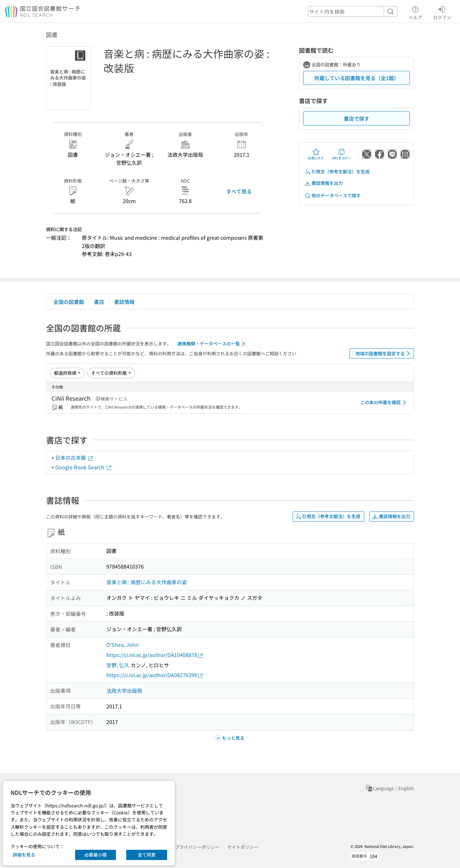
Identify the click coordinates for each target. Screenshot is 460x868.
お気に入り (316, 154)
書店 (99, 302)
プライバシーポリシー (197, 847)
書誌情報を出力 (324, 183)
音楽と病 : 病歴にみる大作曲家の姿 (147, 582)
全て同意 (147, 855)
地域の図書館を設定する (384, 353)
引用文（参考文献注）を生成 (337, 172)
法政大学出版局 (124, 691)
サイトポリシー (243, 847)
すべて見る (239, 191)
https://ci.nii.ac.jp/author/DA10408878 (155, 655)
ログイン (442, 12)
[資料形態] (111, 373)
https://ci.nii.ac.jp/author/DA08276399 (155, 675)
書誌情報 (124, 302)
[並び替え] (67, 373)
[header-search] (353, 11)
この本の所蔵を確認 (384, 403)
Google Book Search (84, 467)
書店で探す (356, 118)
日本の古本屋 (74, 457)
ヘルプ (415, 12)
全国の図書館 (69, 302)
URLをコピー (341, 154)
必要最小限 (96, 855)
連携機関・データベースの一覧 (212, 344)
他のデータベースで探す (333, 196)
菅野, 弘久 (118, 665)
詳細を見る (24, 855)
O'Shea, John (123, 645)
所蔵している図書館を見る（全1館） (357, 78)
